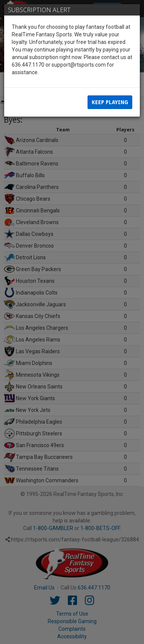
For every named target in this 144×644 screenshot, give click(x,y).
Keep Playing (110, 102)
